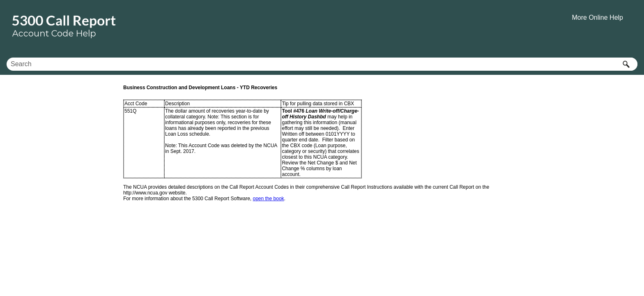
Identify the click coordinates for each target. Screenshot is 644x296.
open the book (269, 199)
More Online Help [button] (598, 17)
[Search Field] (322, 64)
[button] (626, 64)
